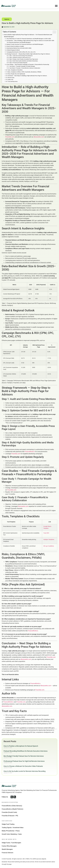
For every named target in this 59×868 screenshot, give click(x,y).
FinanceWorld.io (30, 452)
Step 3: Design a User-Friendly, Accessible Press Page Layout (24, 59)
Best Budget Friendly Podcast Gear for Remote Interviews (24, 756)
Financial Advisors (7, 853)
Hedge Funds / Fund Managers (11, 843)
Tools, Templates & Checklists (15, 70)
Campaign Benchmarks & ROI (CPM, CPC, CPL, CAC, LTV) (21, 52)
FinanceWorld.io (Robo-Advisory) (12, 806)
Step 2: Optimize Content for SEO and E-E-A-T (20, 57)
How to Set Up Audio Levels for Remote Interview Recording (25, 771)
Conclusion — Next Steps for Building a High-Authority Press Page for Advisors (27, 76)
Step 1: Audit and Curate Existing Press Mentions (21, 56)
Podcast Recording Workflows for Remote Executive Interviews (26, 751)
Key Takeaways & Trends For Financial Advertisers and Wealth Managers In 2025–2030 (29, 39)
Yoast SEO (46, 533)
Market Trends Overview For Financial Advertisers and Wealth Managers (25, 44)
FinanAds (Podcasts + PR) (10, 816)
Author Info (10, 80)
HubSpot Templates (49, 540)
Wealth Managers (7, 849)
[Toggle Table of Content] (53, 32)
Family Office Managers (9, 846)
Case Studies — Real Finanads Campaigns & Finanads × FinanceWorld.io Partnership (28, 64)
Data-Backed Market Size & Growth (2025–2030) (19, 48)
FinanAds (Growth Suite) (9, 812)
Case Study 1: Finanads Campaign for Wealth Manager (22, 66)
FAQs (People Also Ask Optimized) (16, 74)
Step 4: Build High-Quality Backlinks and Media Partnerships (24, 61)
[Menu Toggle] (56, 6)
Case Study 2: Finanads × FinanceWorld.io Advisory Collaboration (25, 68)
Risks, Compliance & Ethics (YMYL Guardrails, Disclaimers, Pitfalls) (24, 72)
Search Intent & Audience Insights (15, 46)
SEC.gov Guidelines (49, 546)
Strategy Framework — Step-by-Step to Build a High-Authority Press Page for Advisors (28, 54)
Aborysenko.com (39, 137)
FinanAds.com (10, 137)
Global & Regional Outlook (13, 50)
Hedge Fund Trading (8, 824)
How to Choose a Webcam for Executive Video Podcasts (23, 766)
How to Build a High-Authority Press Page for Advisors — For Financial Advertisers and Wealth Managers (28, 36)
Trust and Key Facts (13, 81)
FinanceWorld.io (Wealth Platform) (13, 809)
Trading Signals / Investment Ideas (13, 828)
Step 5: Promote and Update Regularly (18, 63)
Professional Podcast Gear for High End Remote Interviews (24, 761)
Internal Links (11, 78)
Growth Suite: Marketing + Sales (12, 834)
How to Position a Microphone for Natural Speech (21, 746)
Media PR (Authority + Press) (11, 831)
